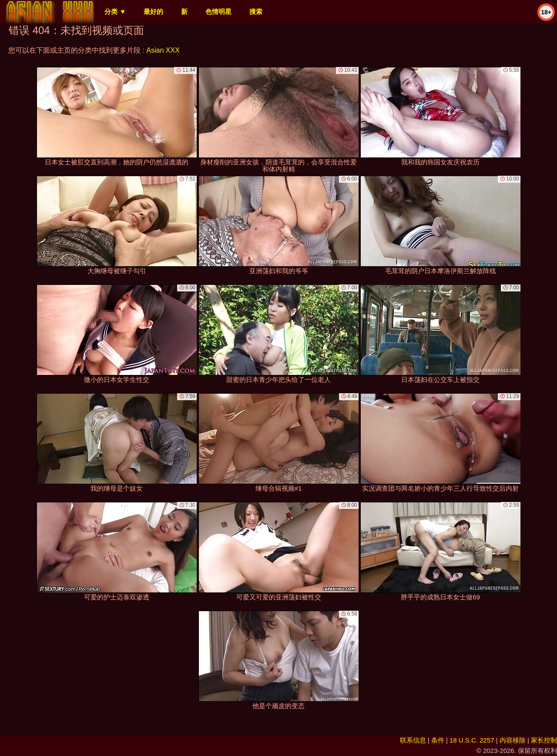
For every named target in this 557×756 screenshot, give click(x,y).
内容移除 (513, 740)
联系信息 (413, 740)
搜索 (256, 12)
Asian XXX (163, 50)
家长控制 (544, 740)
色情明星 (218, 12)
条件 (438, 740)
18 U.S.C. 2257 (472, 740)
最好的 (153, 12)
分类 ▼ (115, 12)
